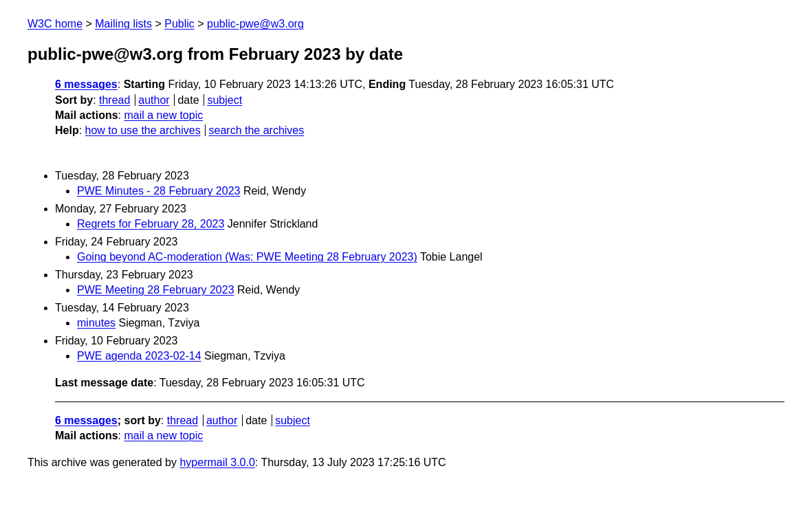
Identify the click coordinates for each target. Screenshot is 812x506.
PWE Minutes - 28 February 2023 (158, 191)
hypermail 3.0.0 (217, 462)
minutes (96, 323)
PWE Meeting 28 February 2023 (156, 290)
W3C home (55, 24)
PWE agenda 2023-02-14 (139, 356)
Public (179, 24)
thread (114, 100)
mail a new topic (163, 115)
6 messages (86, 84)
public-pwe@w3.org (255, 24)
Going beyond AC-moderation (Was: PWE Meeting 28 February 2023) (247, 257)
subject (224, 100)
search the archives (257, 130)
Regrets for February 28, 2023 (151, 224)
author (154, 100)
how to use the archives (143, 130)
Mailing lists (123, 24)
